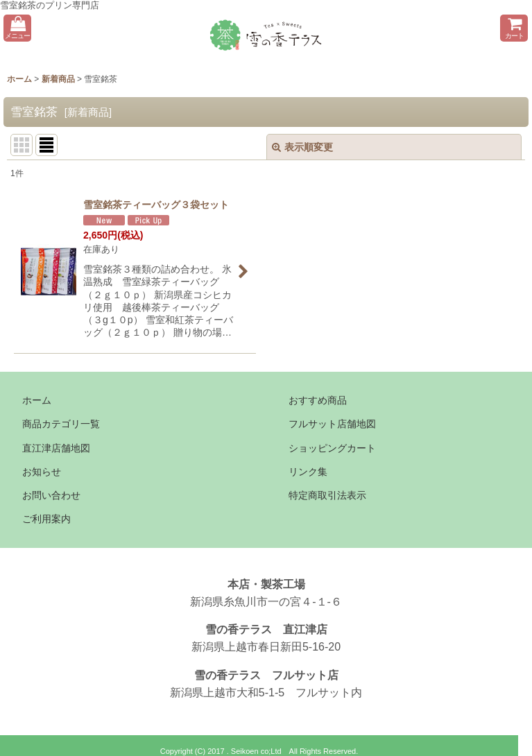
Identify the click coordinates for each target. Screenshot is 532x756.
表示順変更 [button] (302, 147)
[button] (17, 28)
